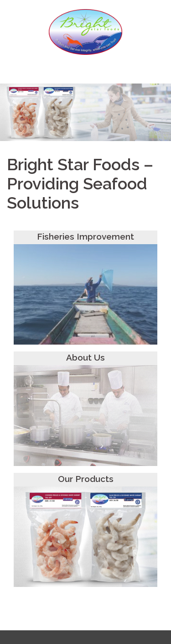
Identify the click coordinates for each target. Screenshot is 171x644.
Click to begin (86, 129)
